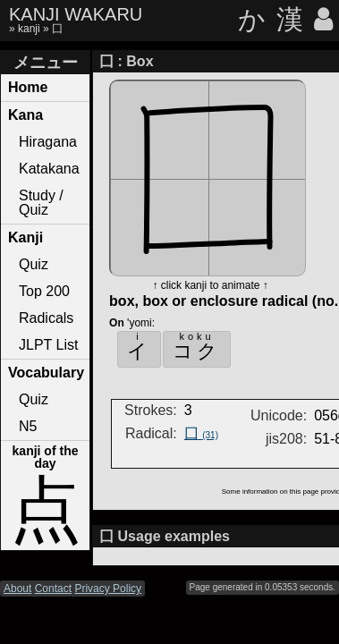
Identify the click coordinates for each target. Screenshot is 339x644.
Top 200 (44, 291)
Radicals (46, 318)
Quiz (34, 264)
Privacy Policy (108, 589)
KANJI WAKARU (76, 14)
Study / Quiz (41, 203)
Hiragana (48, 142)
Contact (53, 589)
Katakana (49, 169)
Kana (25, 115)
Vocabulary (46, 373)
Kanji (25, 237)
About (17, 589)
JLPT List (48, 345)
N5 (28, 426)
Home (28, 87)
